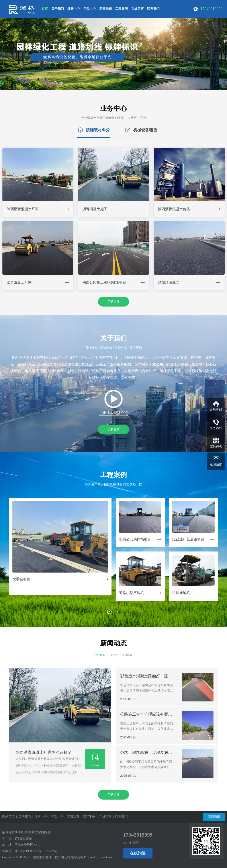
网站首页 (8, 817)
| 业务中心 (39, 817)
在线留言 (137, 9)
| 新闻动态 (71, 817)
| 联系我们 (120, 817)
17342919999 (23, 839)
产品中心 (90, 9)
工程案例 (121, 9)
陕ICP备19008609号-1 (29, 851)
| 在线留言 (103, 817)
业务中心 (74, 9)
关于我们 (58, 9)
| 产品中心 (55, 817)
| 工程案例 (87, 817)
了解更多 (113, 302)
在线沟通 (138, 853)
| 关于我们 (23, 817)
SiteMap (52, 851)
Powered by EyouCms (98, 857)
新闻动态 (106, 9)
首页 (45, 9)
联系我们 (153, 9)
